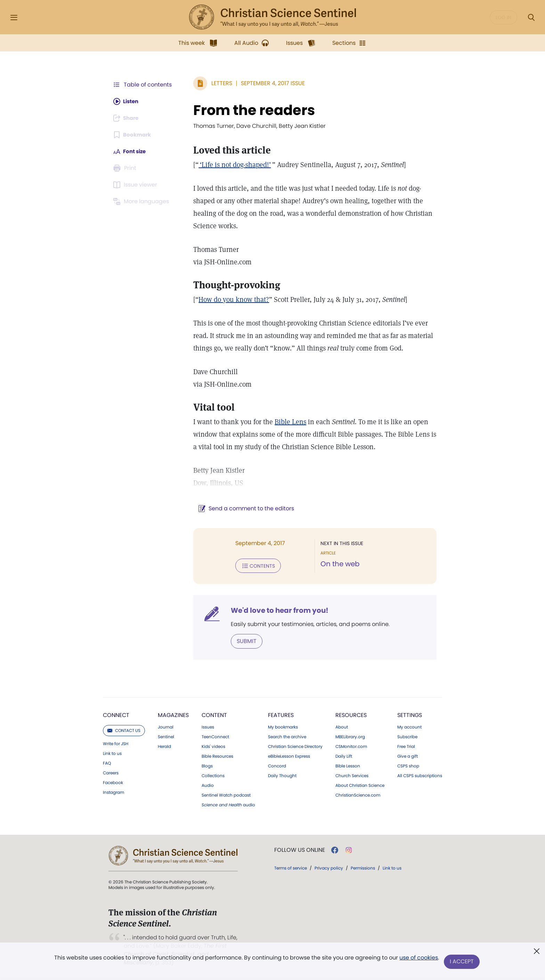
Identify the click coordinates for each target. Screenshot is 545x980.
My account (409, 726)
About (342, 726)
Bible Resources (217, 756)
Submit (243, 640)
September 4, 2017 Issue (269, 83)
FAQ (107, 763)
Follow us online (300, 849)
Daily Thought (282, 775)
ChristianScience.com (358, 794)
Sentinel (166, 736)
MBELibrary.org (350, 736)
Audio (208, 785)
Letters (218, 83)
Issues (208, 726)
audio (228, 804)
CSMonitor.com (351, 746)
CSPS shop (408, 765)
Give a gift (408, 756)
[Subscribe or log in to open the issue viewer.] (136, 185)
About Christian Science (360, 785)
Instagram (113, 792)
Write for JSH (116, 743)
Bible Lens (287, 422)
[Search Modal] (531, 18)
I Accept (462, 962)
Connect (116, 714)
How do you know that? (230, 299)
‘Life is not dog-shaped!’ (231, 165)
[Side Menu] (14, 18)
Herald (164, 746)
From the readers (251, 110)
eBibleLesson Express (289, 756)
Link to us (112, 753)
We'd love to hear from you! (276, 610)
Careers (111, 772)
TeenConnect (215, 736)
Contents (255, 566)
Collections (213, 775)
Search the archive (287, 736)
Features (281, 714)
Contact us (124, 730)
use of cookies (418, 959)
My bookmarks (283, 726)
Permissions (363, 867)
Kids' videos (213, 746)
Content (214, 714)
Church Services (352, 775)
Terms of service (291, 867)
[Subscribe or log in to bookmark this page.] (133, 135)
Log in (503, 17)
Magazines (173, 714)
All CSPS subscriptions (420, 775)
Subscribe (407, 736)
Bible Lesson (348, 765)
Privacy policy (329, 867)
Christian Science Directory (295, 746)
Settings (410, 714)
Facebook (113, 782)
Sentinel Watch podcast (226, 794)
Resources (351, 714)
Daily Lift (344, 756)
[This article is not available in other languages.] (142, 201)
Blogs (207, 765)
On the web (338, 564)
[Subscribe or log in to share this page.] (128, 118)
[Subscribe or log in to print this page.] (126, 168)
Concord (277, 765)
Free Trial (406, 746)
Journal (166, 726)
